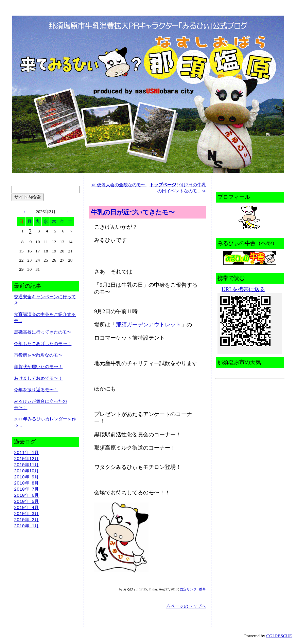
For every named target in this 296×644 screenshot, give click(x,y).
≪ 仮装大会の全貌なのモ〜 (119, 185)
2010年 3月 (26, 517)
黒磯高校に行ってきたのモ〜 (43, 332)
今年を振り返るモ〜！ (36, 390)
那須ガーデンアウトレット (149, 325)
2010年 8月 (26, 485)
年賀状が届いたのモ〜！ (38, 367)
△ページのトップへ (186, 606)
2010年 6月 (26, 498)
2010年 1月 (26, 530)
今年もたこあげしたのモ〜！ (43, 344)
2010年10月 (26, 472)
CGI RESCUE (279, 636)
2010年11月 (26, 466)
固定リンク (188, 589)
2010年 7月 (26, 491)
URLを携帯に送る (243, 289)
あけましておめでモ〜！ (38, 378)
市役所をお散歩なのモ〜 (38, 355)
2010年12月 (26, 459)
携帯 (203, 589)
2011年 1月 (26, 453)
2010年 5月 (26, 504)
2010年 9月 (26, 478)
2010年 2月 (26, 524)
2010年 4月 (26, 511)
